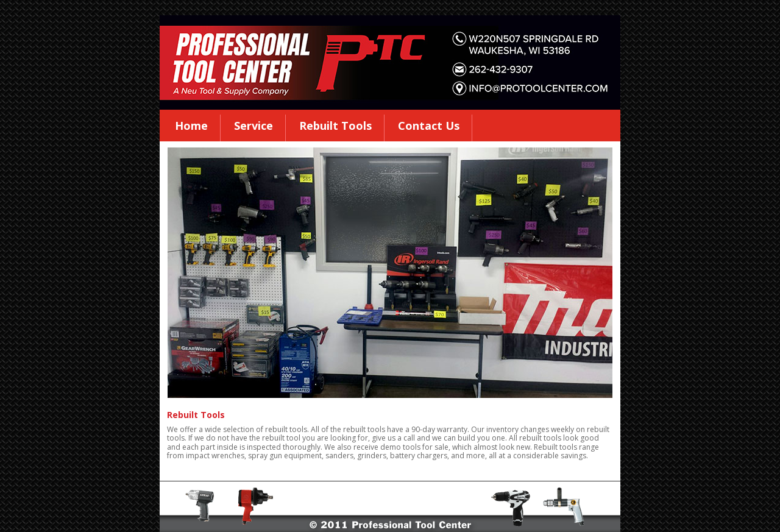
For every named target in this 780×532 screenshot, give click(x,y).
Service (253, 126)
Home (191, 126)
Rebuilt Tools (335, 126)
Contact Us (429, 126)
